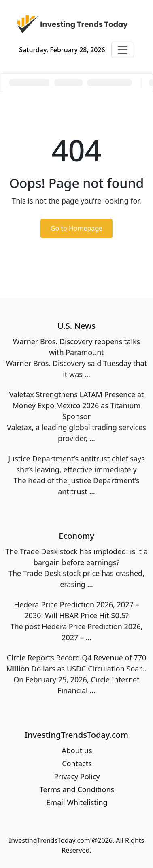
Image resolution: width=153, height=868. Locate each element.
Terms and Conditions (77, 789)
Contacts (77, 763)
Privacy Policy (77, 776)
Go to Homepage (76, 228)
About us (77, 750)
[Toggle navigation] (123, 50)
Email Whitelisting (77, 802)
